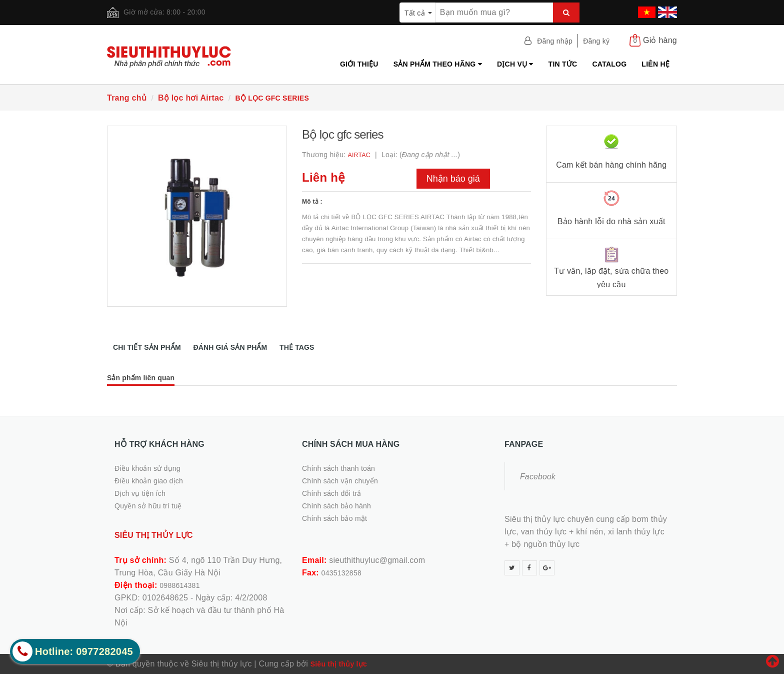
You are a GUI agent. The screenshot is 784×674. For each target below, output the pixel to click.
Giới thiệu (359, 64)
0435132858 (341, 573)
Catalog (609, 64)
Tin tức (563, 64)
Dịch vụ (515, 64)
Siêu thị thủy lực (339, 664)
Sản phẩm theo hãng (438, 64)
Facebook (538, 477)
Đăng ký (596, 41)
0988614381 (179, 585)
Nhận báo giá (453, 179)
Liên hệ (655, 64)
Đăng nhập (555, 41)
